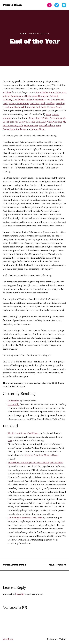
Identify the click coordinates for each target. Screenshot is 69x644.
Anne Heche (42, 92)
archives (7, 92)
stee (10, 441)
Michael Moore (42, 100)
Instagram (52, 639)
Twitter (63, 639)
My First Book (57, 100)
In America (13, 401)
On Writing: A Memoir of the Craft (25, 518)
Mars (49, 114)
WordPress (8, 639)
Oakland (54, 96)
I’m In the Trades (18, 129)
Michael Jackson (47, 125)
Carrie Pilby (14, 404)
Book (5, 104)
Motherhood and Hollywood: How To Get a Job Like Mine (35, 463)
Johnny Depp (38, 129)
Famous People (55, 107)
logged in (20, 594)
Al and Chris (18, 100)
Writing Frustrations (19, 104)
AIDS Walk (47, 122)
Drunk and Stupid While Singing (19, 107)
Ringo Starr (35, 118)
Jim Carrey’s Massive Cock (28, 122)
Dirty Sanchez (31, 125)
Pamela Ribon (12, 5)
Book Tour (35, 104)
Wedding (51, 104)
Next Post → (58, 565)
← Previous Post (15, 565)
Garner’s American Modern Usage (42, 455)
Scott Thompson (40, 96)
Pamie (23, 33)
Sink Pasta (41, 107)
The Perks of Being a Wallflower (23, 433)
